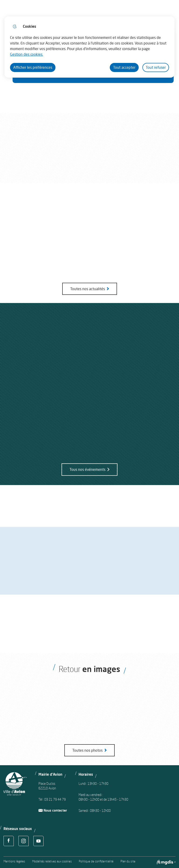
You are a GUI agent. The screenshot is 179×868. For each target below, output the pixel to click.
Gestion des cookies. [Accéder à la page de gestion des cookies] (27, 54)
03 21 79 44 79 (55, 799)
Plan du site (128, 861)
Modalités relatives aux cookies (52, 861)
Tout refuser (156, 67)
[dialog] (89, 47)
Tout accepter (124, 67)
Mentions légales (14, 861)
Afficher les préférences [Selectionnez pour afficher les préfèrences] (33, 67)
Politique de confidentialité (96, 861)
